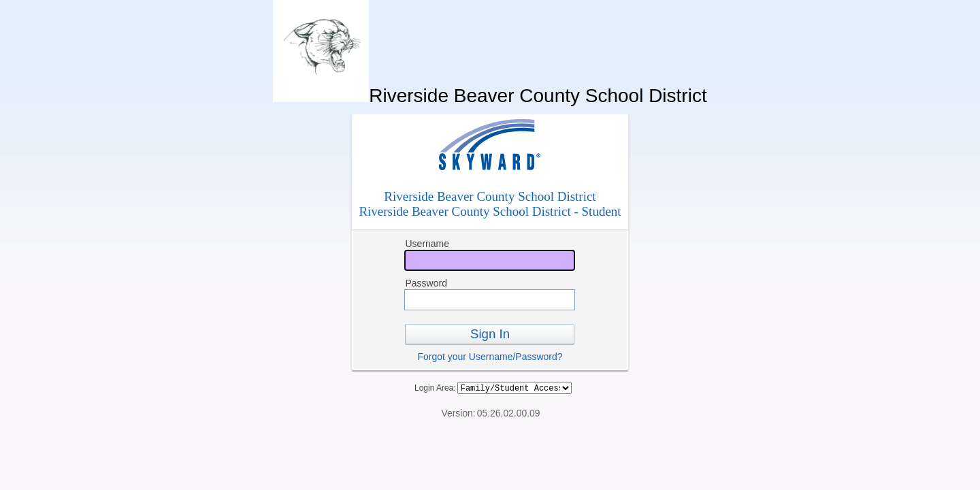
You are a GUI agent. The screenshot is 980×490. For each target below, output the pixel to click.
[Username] (489, 260)
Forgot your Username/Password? (490, 357)
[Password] (489, 300)
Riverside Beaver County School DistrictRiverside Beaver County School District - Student (490, 204)
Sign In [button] (490, 334)
